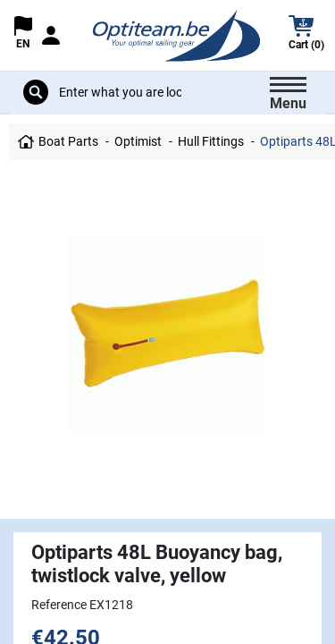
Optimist (138, 141)
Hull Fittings (211, 141)
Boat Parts (68, 141)
